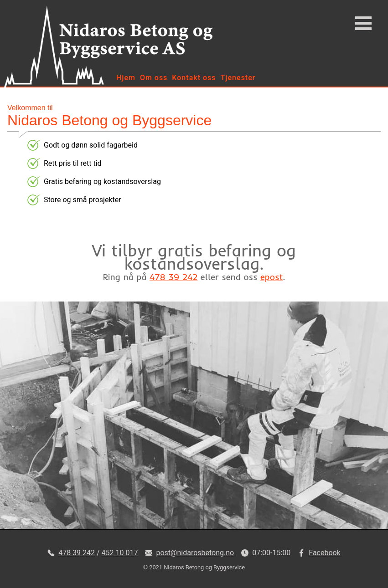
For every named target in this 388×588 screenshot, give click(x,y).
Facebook (324, 553)
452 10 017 (120, 553)
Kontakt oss (194, 78)
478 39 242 (174, 277)
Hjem (126, 78)
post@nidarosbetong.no (195, 553)
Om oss (154, 78)
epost (272, 277)
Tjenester (238, 78)
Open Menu (363, 23)
